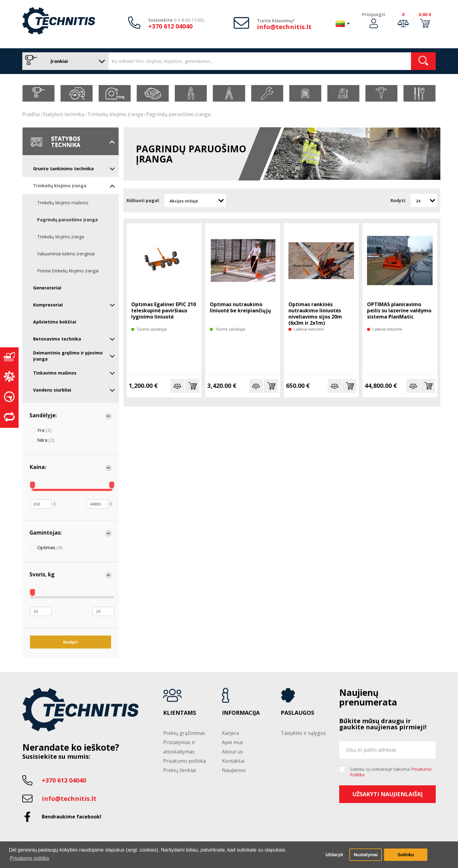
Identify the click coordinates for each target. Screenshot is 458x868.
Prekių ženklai (179, 770)
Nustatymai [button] (366, 855)
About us (232, 752)
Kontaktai (233, 761)
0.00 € (425, 14)
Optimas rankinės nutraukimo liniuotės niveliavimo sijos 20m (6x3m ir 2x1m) (315, 314)
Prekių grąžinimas (184, 733)
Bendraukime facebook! (72, 817)
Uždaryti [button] (334, 855)
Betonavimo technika (74, 339)
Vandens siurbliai (74, 390)
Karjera (230, 733)
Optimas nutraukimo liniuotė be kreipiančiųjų (240, 307)
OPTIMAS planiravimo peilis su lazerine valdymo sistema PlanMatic (399, 310)
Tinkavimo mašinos (74, 373)
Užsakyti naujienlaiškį (387, 794)
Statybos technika (63, 114)
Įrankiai (64, 61)
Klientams (179, 713)
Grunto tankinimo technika (74, 169)
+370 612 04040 (170, 26)
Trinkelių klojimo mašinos (63, 203)
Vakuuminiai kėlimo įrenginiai (66, 254)
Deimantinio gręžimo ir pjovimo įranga (74, 356)
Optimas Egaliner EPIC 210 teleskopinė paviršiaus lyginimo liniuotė (164, 310)
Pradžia (31, 114)
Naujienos (234, 770)
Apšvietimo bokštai (55, 322)
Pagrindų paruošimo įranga (178, 114)
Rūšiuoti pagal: (143, 200)
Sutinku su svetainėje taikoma (391, 772)
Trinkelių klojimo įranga (115, 114)
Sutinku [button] (406, 855)
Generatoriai (47, 288)
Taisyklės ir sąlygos (303, 733)
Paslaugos (297, 713)
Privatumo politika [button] (29, 858)
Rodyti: (398, 200)
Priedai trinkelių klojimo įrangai (68, 271)
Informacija (241, 713)
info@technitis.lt (284, 27)
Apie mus (233, 742)
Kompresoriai (74, 305)
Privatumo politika (184, 761)
